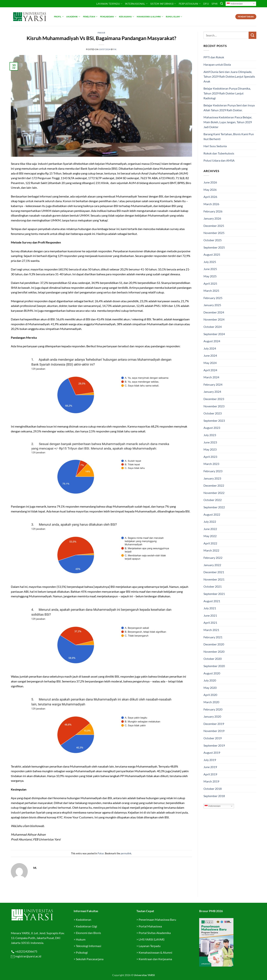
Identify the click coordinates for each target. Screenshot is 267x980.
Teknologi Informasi (89, 946)
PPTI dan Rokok (214, 57)
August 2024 (212, 341)
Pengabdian (108, 17)
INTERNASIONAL (136, 4)
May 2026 (210, 190)
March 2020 (211, 702)
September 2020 (214, 666)
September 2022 (214, 507)
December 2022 (214, 485)
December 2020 (214, 644)
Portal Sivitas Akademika (155, 933)
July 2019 (210, 760)
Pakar (101, 33)
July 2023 (210, 435)
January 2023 (212, 478)
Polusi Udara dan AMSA (219, 160)
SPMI (215, 4)
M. (116, 49)
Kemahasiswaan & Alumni (155, 952)
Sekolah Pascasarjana (90, 959)
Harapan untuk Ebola (217, 64)
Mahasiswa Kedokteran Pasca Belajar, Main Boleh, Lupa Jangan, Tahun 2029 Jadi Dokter (228, 122)
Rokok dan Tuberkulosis (219, 153)
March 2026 (211, 204)
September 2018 (214, 796)
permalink (126, 853)
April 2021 (210, 623)
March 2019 (211, 781)
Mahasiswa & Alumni (150, 17)
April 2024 (210, 370)
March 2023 (211, 464)
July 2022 (210, 522)
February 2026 (213, 211)
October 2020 (213, 659)
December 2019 (214, 724)
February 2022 (213, 558)
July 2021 (210, 608)
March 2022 (211, 550)
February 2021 (213, 637)
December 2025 (214, 226)
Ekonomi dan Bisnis (88, 933)
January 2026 (212, 218)
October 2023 (213, 413)
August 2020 (212, 673)
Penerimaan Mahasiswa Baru (157, 919)
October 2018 (213, 789)
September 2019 (214, 745)
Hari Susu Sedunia (215, 146)
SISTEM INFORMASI (163, 4)
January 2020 (212, 716)
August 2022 (212, 514)
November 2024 (214, 319)
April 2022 (210, 543)
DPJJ (206, 4)
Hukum (81, 939)
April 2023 (210, 457)
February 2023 (213, 471)
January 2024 (212, 392)
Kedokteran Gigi (86, 926)
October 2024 (213, 327)
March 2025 (211, 291)
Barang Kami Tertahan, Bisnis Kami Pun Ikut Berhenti (229, 136)
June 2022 (210, 529)
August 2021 (212, 601)
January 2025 (212, 305)
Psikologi (82, 952)
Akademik (73, 17)
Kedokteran (84, 919)
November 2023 (214, 406)
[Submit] (252, 35)
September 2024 (214, 334)
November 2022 (214, 493)
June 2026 (210, 182)
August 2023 (212, 428)
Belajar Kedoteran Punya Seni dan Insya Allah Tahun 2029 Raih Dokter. (229, 108)
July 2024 (210, 348)
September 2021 (214, 594)
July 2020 (210, 680)
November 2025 (214, 233)
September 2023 (214, 421)
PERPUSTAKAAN (190, 4)
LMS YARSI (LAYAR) (152, 939)
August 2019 (212, 752)
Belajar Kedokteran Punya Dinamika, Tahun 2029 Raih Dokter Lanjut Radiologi (227, 93)
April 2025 (210, 283)
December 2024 (214, 312)
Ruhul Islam (174, 17)
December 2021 (214, 572)
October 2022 (213, 500)
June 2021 (210, 615)
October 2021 (213, 586)
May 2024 (210, 363)
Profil (59, 17)
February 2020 (213, 709)
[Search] (222, 4)
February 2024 (213, 384)
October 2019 (213, 738)
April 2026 (210, 197)
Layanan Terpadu (109, 4)
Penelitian (90, 17)
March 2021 (211, 630)
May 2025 (210, 276)
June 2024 (210, 355)
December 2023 (214, 399)
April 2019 (210, 774)
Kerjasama (127, 17)
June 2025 (210, 269)
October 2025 (213, 240)
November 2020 (214, 651)
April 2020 (210, 695)
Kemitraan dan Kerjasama (155, 959)
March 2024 (211, 377)
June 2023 (210, 442)
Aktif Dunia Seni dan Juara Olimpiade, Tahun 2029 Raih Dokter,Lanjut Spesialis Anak (229, 76)
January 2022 (212, 565)
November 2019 (214, 731)
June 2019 (210, 767)
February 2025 (213, 298)
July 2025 (210, 262)
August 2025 (212, 254)
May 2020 (210, 688)
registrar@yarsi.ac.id (28, 956)
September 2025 (214, 247)
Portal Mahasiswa (150, 926)
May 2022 (210, 536)
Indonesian (235, 4)
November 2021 (214, 579)
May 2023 (210, 449)
